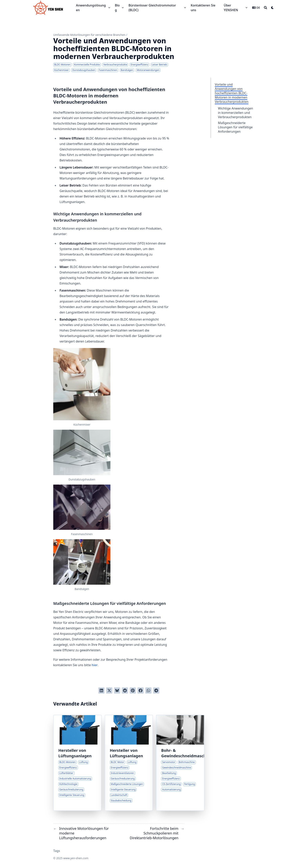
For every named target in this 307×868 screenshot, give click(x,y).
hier (95, 665)
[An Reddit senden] (125, 690)
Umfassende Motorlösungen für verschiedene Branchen (89, 35)
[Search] (265, 8)
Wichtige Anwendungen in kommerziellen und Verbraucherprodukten (235, 113)
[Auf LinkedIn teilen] (101, 690)
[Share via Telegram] (156, 690)
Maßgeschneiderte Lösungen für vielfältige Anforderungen (235, 127)
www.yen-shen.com (76, 858)
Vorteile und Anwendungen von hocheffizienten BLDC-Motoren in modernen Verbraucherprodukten (232, 93)
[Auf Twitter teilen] (109, 690)
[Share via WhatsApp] (148, 690)
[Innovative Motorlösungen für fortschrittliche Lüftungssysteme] (77, 763)
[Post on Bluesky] (117, 690)
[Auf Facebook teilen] (141, 690)
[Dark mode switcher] (273, 8)
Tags (57, 851)
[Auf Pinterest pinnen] (133, 690)
